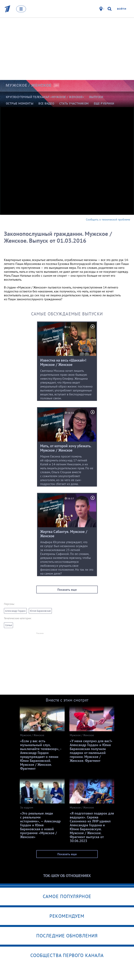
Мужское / (29, 85)
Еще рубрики (104, 103)
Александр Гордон (15, 611)
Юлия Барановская (40, 611)
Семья (8, 625)
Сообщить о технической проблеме (108, 220)
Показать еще (67, 590)
